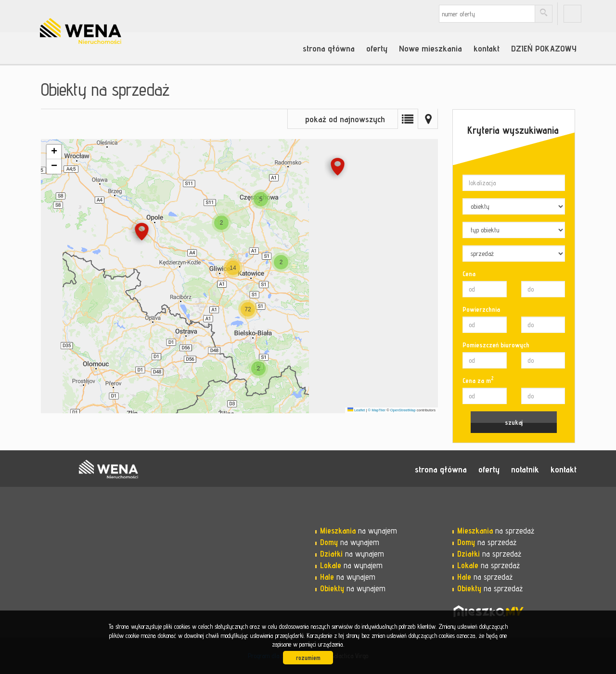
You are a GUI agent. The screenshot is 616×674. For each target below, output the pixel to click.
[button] (338, 168)
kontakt (487, 48)
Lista (408, 119)
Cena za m (478, 380)
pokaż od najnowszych (345, 119)
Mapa (428, 119)
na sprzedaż (496, 531)
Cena (469, 274)
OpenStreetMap (403, 410)
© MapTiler (377, 410)
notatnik (525, 469)
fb (572, 14)
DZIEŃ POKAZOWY (544, 48)
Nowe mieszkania (430, 48)
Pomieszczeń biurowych (496, 345)
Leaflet (356, 410)
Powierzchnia (481, 309)
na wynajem (359, 531)
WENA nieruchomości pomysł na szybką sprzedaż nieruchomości (108, 469)
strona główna (329, 48)
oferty (377, 48)
